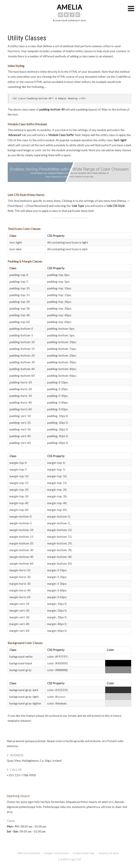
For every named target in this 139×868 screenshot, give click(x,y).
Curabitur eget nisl (70, 859)
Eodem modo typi (84, 853)
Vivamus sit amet (109, 853)
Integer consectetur (57, 853)
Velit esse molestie (29, 853)
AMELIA (69, 7)
